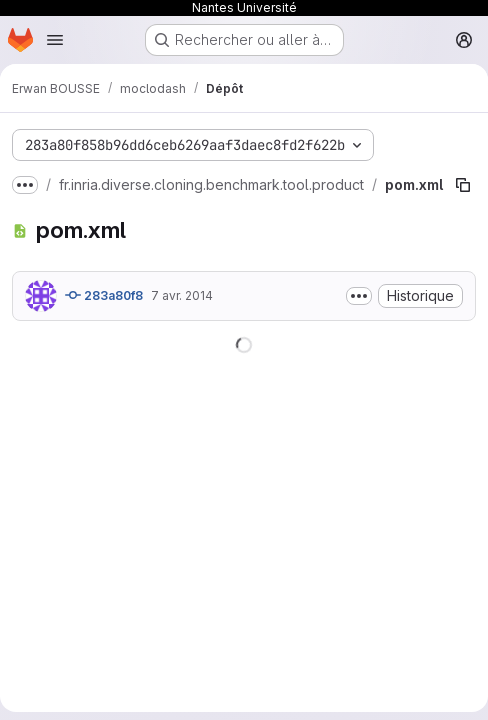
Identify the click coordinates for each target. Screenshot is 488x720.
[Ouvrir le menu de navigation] (55, 40)
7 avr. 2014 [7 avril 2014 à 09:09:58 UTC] (182, 295)
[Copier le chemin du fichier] (463, 185)
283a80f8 (104, 295)
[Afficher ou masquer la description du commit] (359, 296)
